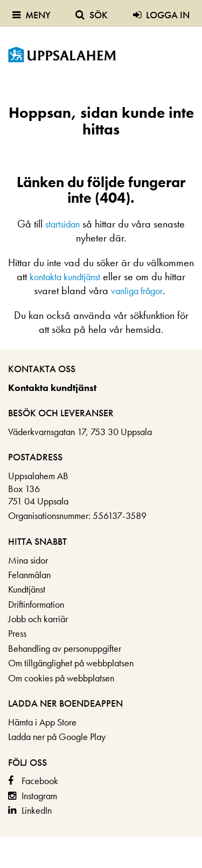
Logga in (161, 15)
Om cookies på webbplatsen (61, 678)
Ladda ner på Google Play (57, 737)
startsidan (62, 224)
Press (17, 633)
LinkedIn (37, 810)
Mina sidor (28, 560)
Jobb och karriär (38, 619)
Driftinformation (36, 604)
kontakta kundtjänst (65, 277)
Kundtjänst (27, 589)
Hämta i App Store (42, 722)
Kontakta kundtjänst (52, 387)
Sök (92, 15)
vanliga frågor (137, 291)
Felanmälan (29, 575)
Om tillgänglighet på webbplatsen (71, 663)
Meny (32, 15)
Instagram (39, 796)
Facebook (40, 781)
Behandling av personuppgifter (65, 648)
